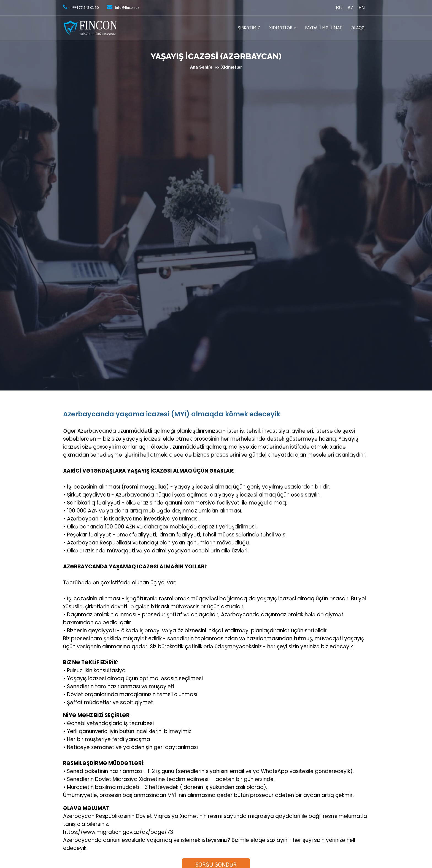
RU (339, 8)
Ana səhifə (202, 67)
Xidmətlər (281, 28)
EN (362, 8)
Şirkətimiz (249, 28)
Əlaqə (358, 28)
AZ (350, 8)
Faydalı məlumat (324, 28)
